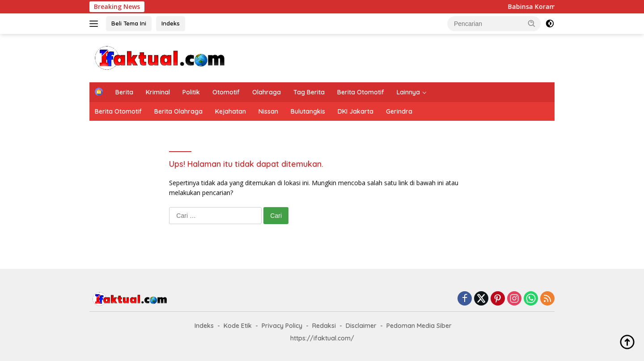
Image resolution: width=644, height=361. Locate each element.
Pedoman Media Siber (419, 326)
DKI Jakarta (356, 111)
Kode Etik (238, 326)
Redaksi (324, 326)
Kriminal (158, 92)
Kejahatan (231, 111)
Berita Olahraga (178, 111)
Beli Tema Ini (129, 23)
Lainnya (408, 92)
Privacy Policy (282, 326)
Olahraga (267, 92)
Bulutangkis (308, 111)
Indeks (171, 23)
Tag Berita (309, 92)
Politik (191, 92)
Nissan (268, 111)
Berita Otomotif (361, 92)
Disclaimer (361, 326)
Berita (124, 92)
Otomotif (226, 92)
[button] (532, 23)
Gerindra (399, 111)
